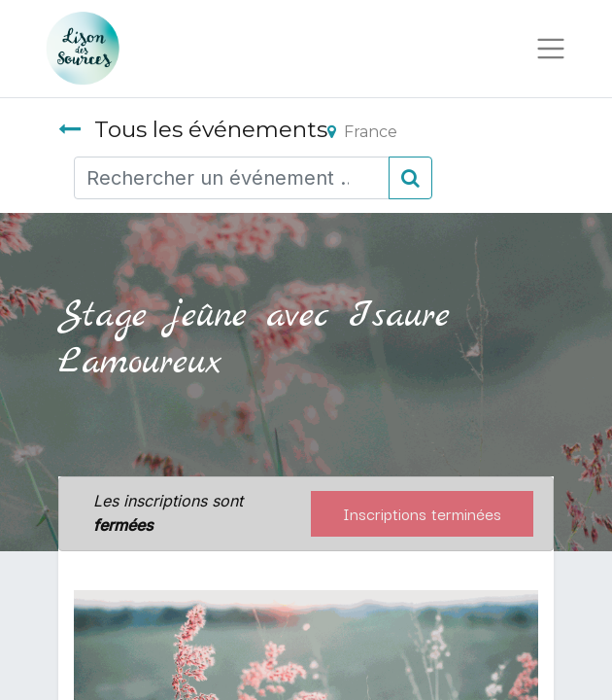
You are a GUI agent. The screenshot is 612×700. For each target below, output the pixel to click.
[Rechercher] (410, 178)
